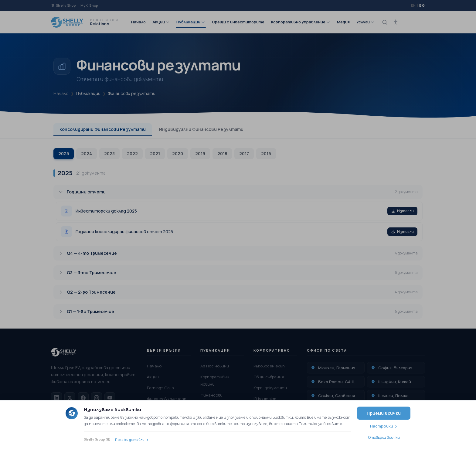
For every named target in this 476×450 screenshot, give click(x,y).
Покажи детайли (130, 440)
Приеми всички (384, 413)
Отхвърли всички (384, 437)
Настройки (382, 426)
